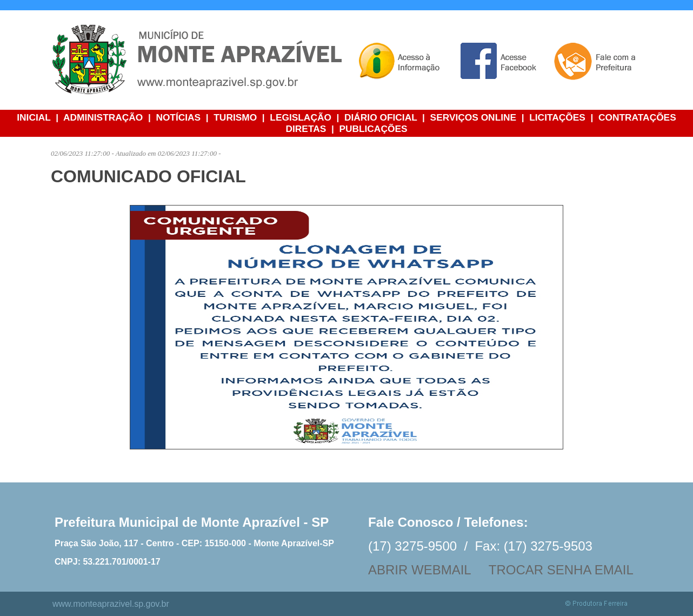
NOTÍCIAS (178, 117)
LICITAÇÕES (557, 117)
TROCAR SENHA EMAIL (561, 570)
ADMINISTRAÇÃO (103, 117)
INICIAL (34, 117)
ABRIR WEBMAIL (419, 570)
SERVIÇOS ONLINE (474, 117)
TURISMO (235, 117)
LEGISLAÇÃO (301, 117)
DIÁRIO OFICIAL (381, 117)
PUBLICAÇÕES (373, 129)
